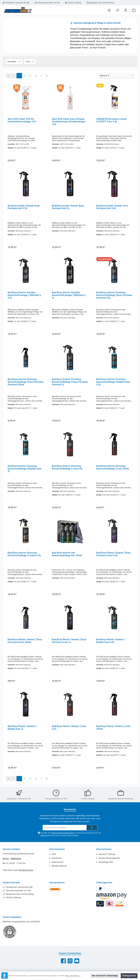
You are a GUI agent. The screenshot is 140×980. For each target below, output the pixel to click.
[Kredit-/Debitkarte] (100, 904)
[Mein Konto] (126, 10)
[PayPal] (100, 890)
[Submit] (92, 828)
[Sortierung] (117, 76)
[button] (5, 976)
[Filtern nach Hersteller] (14, 62)
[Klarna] (110, 904)
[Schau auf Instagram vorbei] (70, 962)
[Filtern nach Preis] (30, 62)
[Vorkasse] (119, 904)
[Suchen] (117, 10)
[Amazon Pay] (112, 897)
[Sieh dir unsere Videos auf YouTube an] (77, 962)
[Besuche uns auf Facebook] (63, 962)
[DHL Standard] (55, 890)
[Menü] (109, 10)
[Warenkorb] (134, 10)
